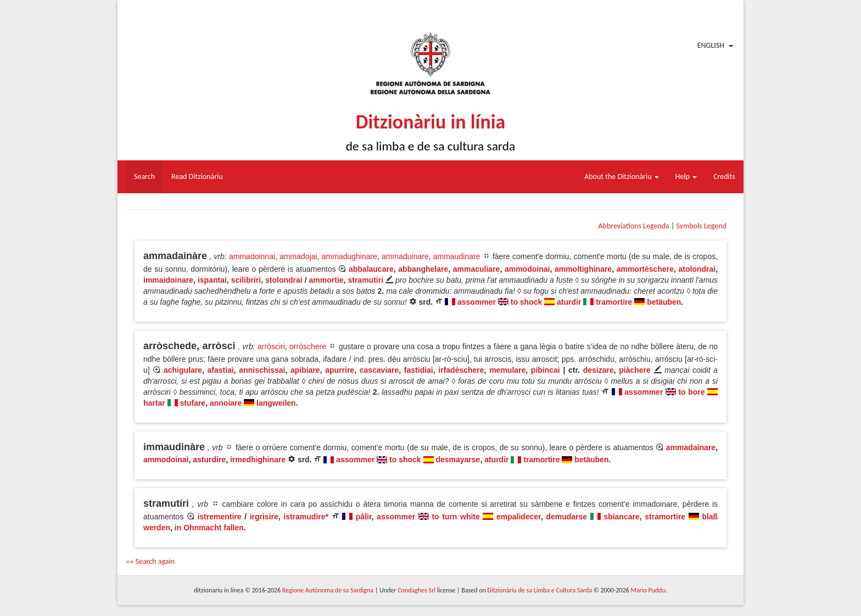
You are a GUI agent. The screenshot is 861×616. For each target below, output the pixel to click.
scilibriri (246, 280)
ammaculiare (477, 269)
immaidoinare (168, 280)
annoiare (226, 403)
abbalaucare (371, 269)
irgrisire (264, 517)
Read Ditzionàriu (197, 177)
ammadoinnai (252, 256)
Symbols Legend (701, 226)
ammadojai (298, 256)
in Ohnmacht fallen (209, 528)
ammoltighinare (583, 269)
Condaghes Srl (416, 590)
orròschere (308, 346)
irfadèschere (461, 370)
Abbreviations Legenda (633, 226)
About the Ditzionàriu (622, 177)
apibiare (305, 370)
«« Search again (150, 561)
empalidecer (519, 517)
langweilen (276, 403)
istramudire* (306, 517)
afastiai (221, 370)
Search (144, 177)
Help (686, 177)
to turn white (455, 517)
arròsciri (271, 346)
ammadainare (691, 447)
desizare (599, 370)
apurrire (340, 370)
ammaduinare (405, 256)
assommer (477, 302)
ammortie (326, 280)
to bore (691, 392)
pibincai (546, 370)
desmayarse (458, 460)
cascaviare (379, 370)
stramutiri (365, 280)
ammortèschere (645, 269)
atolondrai (697, 269)
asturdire (209, 460)
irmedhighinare (258, 460)
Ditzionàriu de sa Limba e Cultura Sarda (540, 590)
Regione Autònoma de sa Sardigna (328, 590)
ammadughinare (350, 256)
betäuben (664, 302)
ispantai (212, 280)
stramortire (665, 517)
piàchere (635, 370)
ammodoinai (527, 269)
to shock (527, 302)
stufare (192, 403)
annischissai (262, 370)
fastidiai (419, 370)
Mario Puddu (648, 590)
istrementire (219, 517)
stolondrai (284, 280)
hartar (154, 403)
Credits (724, 177)
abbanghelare (423, 269)
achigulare (183, 370)
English (711, 45)
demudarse (566, 517)
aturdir (569, 302)
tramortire (614, 302)
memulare (507, 370)
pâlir (364, 517)
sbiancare (621, 517)
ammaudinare (457, 256)
